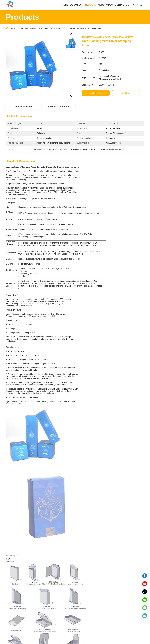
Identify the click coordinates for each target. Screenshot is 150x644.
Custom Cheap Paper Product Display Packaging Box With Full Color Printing (22, 574)
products (90, 5)
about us (76, 5)
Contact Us (11, 628)
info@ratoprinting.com (47, 631)
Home (65, 5)
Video (8, 624)
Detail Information (23, 107)
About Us (10, 613)
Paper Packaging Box (28, 439)
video (110, 5)
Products (18, 28)
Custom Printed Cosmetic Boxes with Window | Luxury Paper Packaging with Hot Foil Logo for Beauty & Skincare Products (22, 514)
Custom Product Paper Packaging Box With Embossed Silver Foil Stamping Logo (92, 514)
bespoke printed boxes (85, 439)
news (101, 5)
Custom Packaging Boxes (32, 28)
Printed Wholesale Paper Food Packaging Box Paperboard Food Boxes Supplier (58, 514)
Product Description (58, 107)
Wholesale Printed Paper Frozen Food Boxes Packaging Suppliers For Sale (128, 514)
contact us (122, 5)
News (8, 621)
